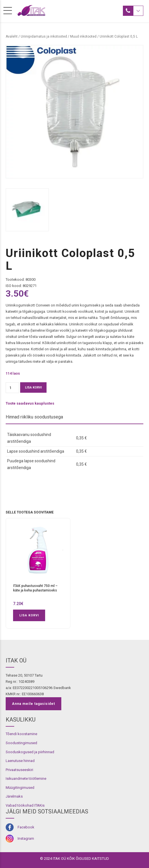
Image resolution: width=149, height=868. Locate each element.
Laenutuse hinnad (20, 761)
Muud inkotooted (83, 36)
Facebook (26, 827)
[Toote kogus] (12, 387)
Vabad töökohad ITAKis (25, 805)
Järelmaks (14, 796)
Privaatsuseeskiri (19, 770)
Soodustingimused (21, 743)
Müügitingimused (20, 788)
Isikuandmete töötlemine (26, 779)
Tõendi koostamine (21, 734)
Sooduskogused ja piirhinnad (30, 752)
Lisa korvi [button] (29, 615)
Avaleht (12, 36)
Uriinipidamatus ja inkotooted (44, 36)
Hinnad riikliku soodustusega (34, 417)
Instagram (26, 838)
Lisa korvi (33, 387)
